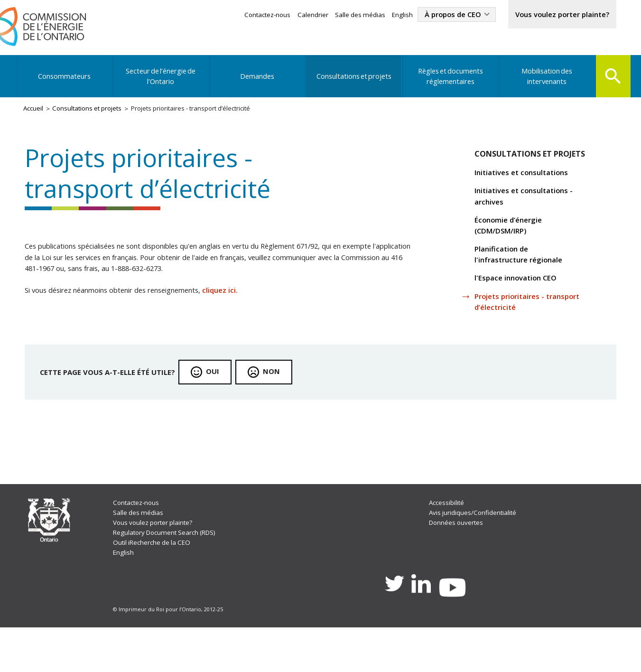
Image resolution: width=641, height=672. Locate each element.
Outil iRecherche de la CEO (156, 581)
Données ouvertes (457, 559)
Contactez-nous (242, 15)
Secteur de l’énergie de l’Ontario (161, 83)
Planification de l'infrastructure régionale (525, 275)
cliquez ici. (246, 313)
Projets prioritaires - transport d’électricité (519, 325)
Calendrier (290, 15)
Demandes (257, 83)
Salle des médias (339, 15)
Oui (223, 399)
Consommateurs (65, 83)
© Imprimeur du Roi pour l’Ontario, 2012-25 (170, 652)
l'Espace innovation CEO (521, 300)
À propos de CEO (437, 15)
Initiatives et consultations (527, 187)
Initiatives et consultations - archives (530, 212)
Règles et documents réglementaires (448, 83)
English (383, 15)
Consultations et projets (353, 83)
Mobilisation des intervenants (544, 83)
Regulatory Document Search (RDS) (171, 570)
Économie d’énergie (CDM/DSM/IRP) (513, 243)
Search (611, 82)
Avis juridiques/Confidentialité (474, 549)
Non (283, 399)
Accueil (36, 117)
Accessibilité (447, 538)
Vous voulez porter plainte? (556, 15)
